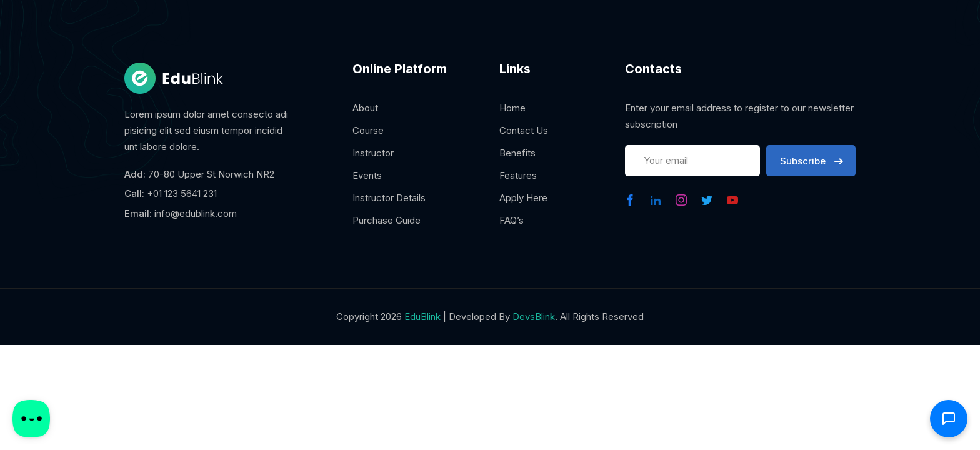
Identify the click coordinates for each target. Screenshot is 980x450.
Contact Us (524, 130)
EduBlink (422, 317)
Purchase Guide (387, 220)
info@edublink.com (196, 213)
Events (367, 175)
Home (512, 108)
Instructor (373, 153)
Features (518, 175)
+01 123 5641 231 (182, 193)
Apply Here (523, 198)
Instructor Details (389, 198)
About (365, 108)
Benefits (517, 153)
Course (368, 130)
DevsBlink (534, 317)
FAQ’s (512, 220)
